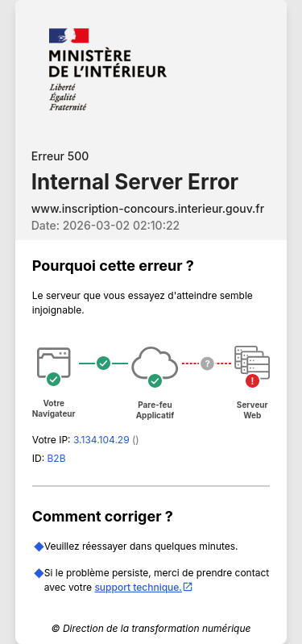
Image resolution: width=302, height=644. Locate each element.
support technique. (144, 587)
